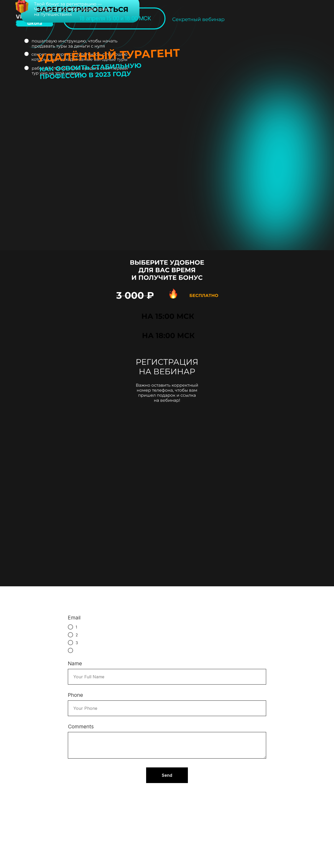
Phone (75, 695)
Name (75, 663)
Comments (81, 727)
